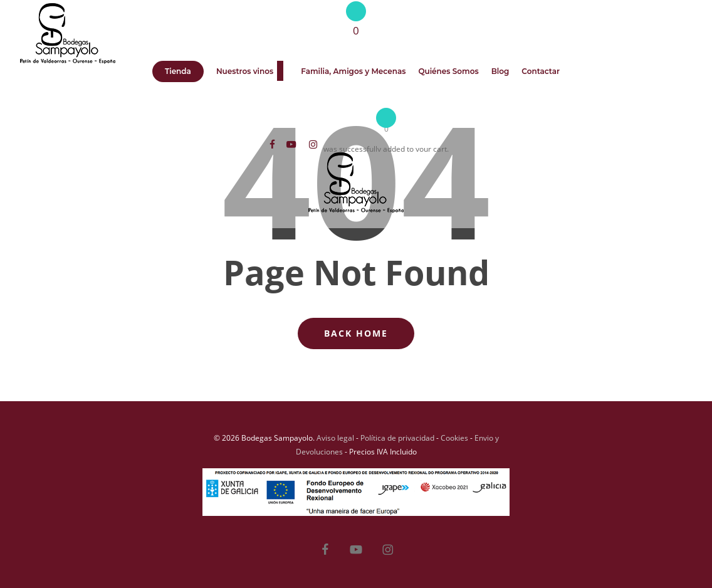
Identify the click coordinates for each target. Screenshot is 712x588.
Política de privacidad (397, 438)
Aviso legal (335, 438)
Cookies (454, 438)
